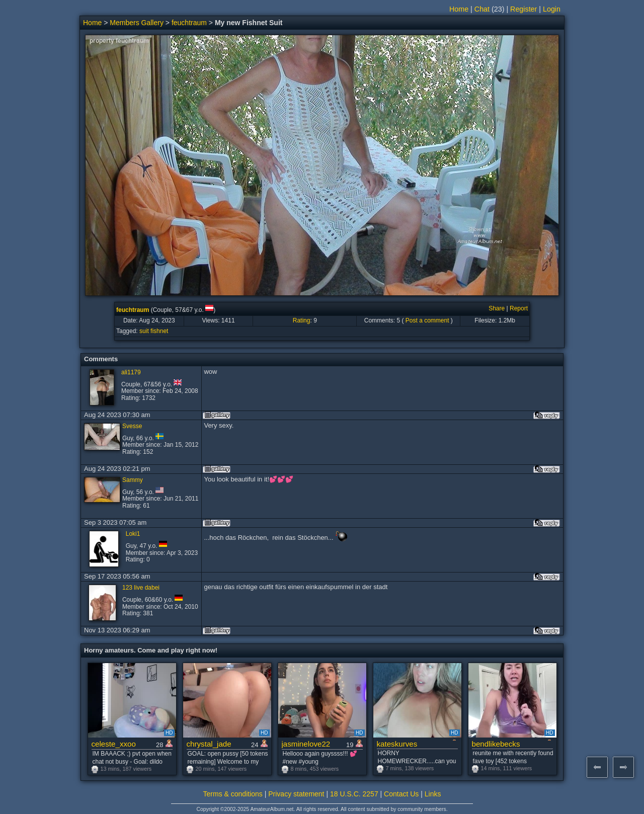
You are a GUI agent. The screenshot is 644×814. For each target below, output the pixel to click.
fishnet (159, 331)
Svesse (132, 426)
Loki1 (133, 534)
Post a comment (427, 320)
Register (524, 9)
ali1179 (131, 372)
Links (433, 794)
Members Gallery (137, 23)
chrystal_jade (209, 744)
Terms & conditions (233, 794)
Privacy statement (296, 794)
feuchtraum (189, 23)
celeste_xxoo (114, 744)
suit (144, 331)
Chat (482, 9)
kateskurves (397, 744)
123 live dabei (141, 588)
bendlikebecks (496, 744)
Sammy (133, 480)
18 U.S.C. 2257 (354, 794)
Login (552, 9)
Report (519, 308)
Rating (302, 320)
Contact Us (401, 794)
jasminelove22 (306, 744)
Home (459, 9)
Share (497, 308)
